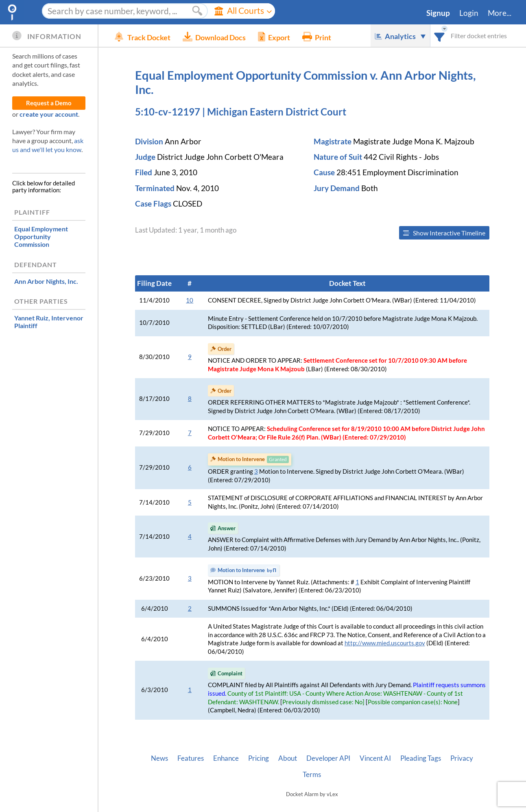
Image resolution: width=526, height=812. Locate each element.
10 (190, 300)
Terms (312, 775)
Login (469, 13)
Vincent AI (375, 758)
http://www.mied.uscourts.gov (385, 643)
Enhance (226, 758)
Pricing (259, 758)
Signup (438, 13)
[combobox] (440, 36)
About (288, 758)
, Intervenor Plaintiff (49, 322)
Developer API (328, 758)
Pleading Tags (421, 758)
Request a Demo (49, 103)
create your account (49, 114)
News (159, 758)
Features (191, 758)
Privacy (462, 758)
